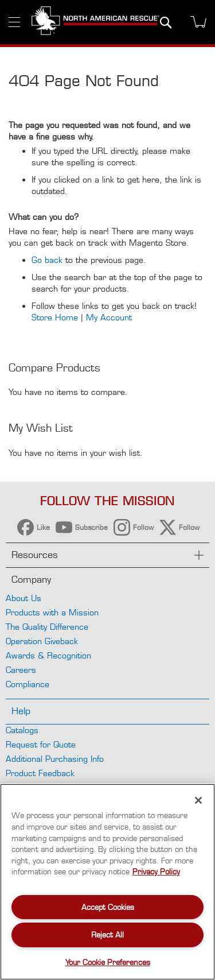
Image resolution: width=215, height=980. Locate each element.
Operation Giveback (42, 641)
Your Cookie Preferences (108, 962)
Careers (21, 670)
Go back (47, 260)
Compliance (28, 684)
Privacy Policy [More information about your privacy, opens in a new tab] (156, 871)
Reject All (107, 935)
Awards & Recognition (48, 655)
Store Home (55, 317)
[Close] (198, 800)
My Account (109, 317)
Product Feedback (40, 773)
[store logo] (95, 22)
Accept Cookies (108, 907)
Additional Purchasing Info (55, 759)
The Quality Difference (47, 627)
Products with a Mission (52, 612)
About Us (24, 598)
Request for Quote (41, 744)
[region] (107, 882)
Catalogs (22, 730)
